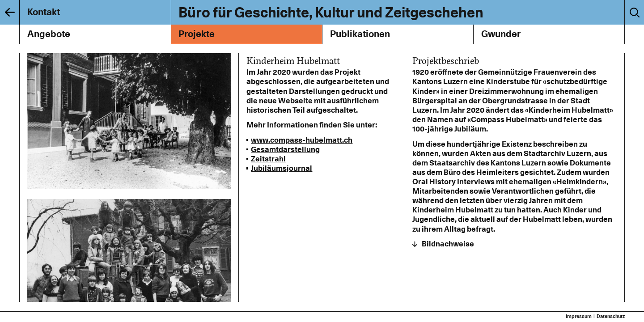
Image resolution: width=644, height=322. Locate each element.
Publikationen (360, 34)
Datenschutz (611, 316)
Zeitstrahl (268, 159)
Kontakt (44, 12)
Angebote (49, 34)
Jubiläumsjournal (282, 168)
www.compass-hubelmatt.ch (302, 140)
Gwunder (501, 34)
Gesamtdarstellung (285, 149)
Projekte (197, 34)
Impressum (579, 316)
